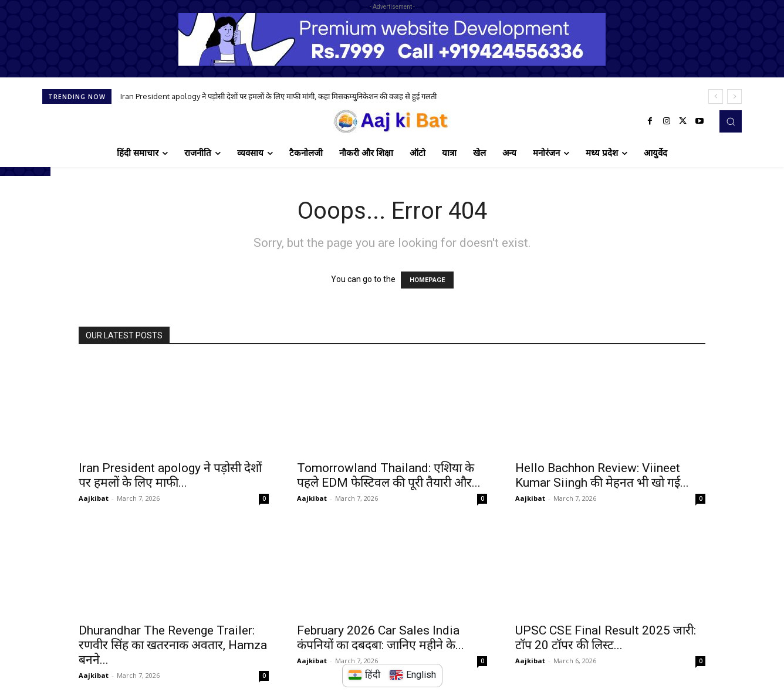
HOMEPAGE (427, 280)
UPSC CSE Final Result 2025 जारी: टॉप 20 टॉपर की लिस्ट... (606, 638)
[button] (731, 121)
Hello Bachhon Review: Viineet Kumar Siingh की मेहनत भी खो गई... (602, 475)
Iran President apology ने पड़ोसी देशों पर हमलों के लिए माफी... (170, 475)
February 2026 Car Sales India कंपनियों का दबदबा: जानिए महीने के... (381, 638)
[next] (734, 96)
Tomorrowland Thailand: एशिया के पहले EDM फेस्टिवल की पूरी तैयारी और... (389, 475)
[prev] (716, 96)
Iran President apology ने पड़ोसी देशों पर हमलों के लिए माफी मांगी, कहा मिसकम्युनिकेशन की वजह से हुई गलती (278, 96)
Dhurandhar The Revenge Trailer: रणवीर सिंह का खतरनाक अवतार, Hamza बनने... (173, 645)
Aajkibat (94, 498)
